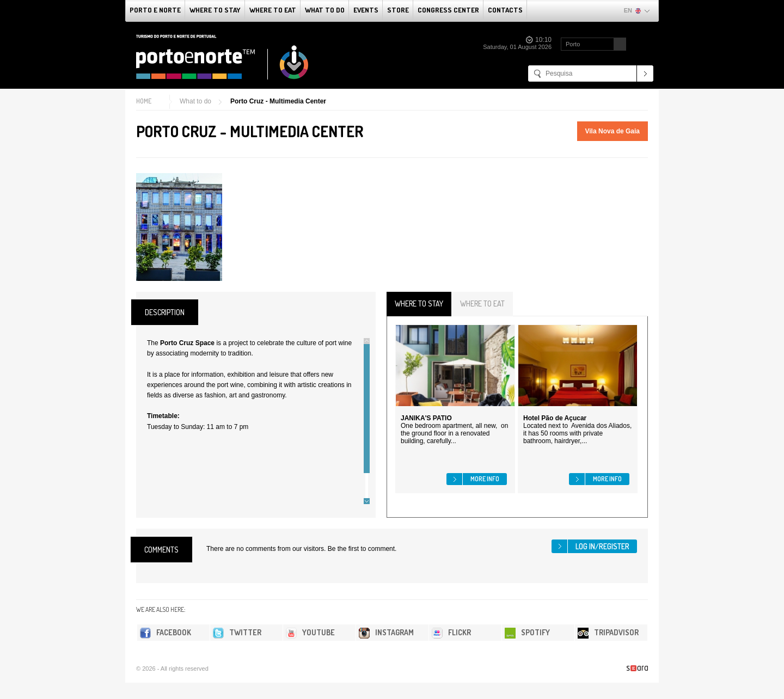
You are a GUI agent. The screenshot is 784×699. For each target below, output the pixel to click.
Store (398, 10)
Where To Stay (215, 10)
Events (366, 10)
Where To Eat (273, 10)
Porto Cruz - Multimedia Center (278, 101)
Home (144, 101)
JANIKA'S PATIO (426, 418)
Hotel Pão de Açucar (555, 418)
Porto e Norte (155, 10)
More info (485, 479)
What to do (325, 10)
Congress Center (448, 10)
